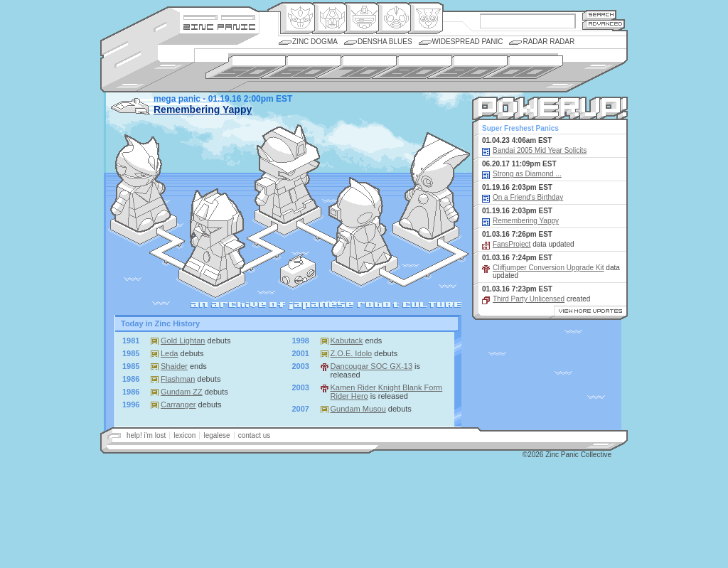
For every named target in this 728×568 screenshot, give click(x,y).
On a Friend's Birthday (528, 197)
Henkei (330, 18)
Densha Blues (385, 42)
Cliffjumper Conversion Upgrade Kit (548, 268)
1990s (467, 67)
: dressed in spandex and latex (360, 225)
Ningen (394, 18)
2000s (523, 67)
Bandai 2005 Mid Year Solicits (540, 150)
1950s (246, 67)
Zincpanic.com (219, 26)
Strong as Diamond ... (527, 174)
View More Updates (589, 313)
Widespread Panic (468, 42)
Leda (169, 353)
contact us (255, 435)
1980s (412, 67)
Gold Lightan (183, 341)
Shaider (174, 366)
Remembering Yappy (203, 109)
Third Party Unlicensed (529, 299)
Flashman (178, 379)
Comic (425, 18)
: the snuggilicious (435, 186)
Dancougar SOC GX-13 (372, 366)
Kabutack (347, 341)
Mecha (362, 18)
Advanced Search (604, 25)
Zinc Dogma (315, 42)
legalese (216, 435)
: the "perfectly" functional (287, 174)
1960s (301, 67)
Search (599, 15)
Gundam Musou (358, 409)
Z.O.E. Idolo (352, 353)
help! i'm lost (146, 435)
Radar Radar (548, 42)
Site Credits (219, 16)
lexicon (184, 435)
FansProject (512, 244)
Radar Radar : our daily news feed (298, 271)
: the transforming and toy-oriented (214, 237)
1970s (357, 67)
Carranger (178, 404)
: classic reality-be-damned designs (141, 183)
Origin (298, 18)
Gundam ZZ (182, 392)
